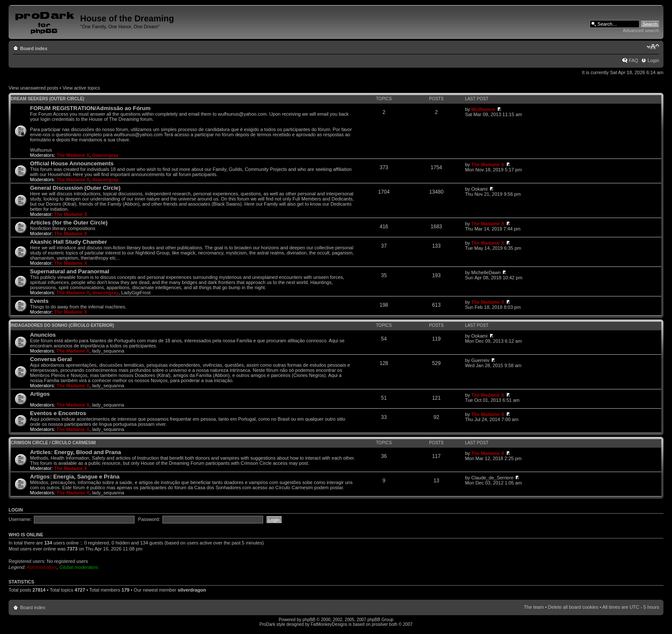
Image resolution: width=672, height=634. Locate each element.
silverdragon (192, 590)
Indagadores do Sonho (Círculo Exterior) (62, 325)
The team (534, 607)
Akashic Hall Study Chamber (69, 242)
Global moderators (79, 567)
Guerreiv (480, 360)
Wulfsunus (483, 109)
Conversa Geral (51, 359)
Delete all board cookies (573, 607)
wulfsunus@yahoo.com (242, 114)
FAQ (633, 60)
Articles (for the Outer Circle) (69, 223)
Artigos (40, 394)
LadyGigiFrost (136, 293)
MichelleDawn (486, 272)
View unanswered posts (33, 88)
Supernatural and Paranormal (70, 271)
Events (39, 301)
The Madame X (73, 155)
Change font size (653, 47)
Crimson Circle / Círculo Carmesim (53, 443)
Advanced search (641, 30)
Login (653, 60)
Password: (149, 519)
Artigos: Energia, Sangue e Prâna (75, 477)
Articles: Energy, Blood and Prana (75, 452)
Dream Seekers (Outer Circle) (48, 99)
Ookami (480, 189)
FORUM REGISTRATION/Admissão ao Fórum (90, 108)
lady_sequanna (108, 351)
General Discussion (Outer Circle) (75, 188)
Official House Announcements (72, 163)
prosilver (380, 624)
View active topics (81, 88)
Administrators (42, 567)
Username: (20, 519)
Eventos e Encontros (58, 413)
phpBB (309, 620)
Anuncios (43, 335)
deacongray (105, 155)
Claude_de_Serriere (492, 478)
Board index (34, 48)
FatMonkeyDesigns (329, 624)
